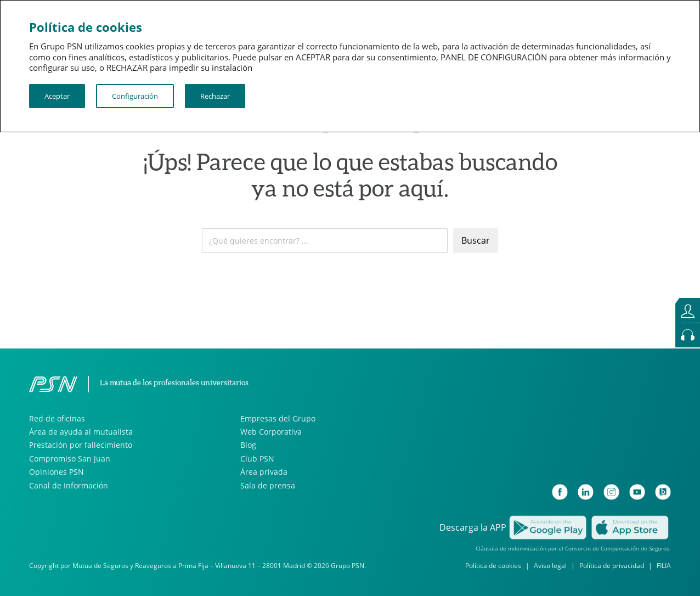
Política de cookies (493, 566)
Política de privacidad (612, 566)
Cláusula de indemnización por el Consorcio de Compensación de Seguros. (573, 548)
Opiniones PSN (57, 472)
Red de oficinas (57, 418)
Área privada (264, 472)
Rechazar (215, 96)
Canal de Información (69, 485)
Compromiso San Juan (70, 459)
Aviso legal (550, 566)
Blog (248, 445)
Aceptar (57, 96)
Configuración (135, 96)
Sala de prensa (268, 485)
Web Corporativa (271, 432)
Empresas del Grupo (278, 418)
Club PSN (257, 459)
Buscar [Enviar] (476, 240)
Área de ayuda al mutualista (81, 432)
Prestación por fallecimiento (81, 445)
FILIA (664, 566)
